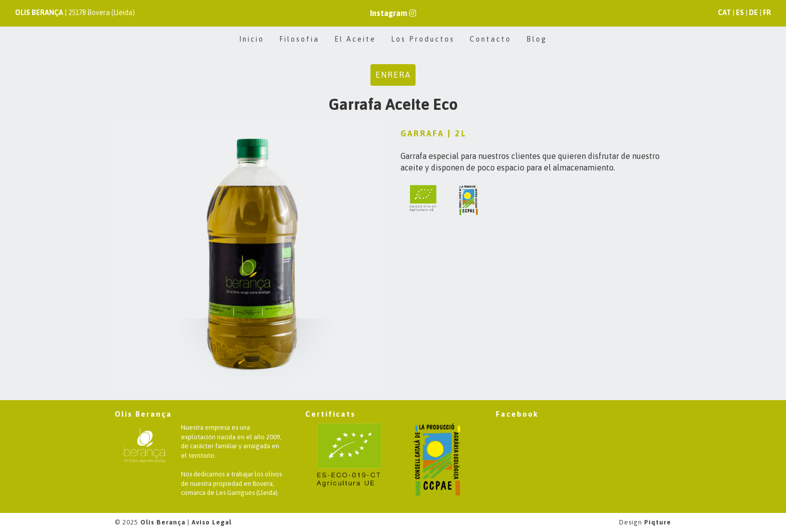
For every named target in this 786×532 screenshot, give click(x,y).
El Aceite (355, 39)
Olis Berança (163, 522)
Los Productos (423, 39)
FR (767, 13)
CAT (724, 13)
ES (740, 13)
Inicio (252, 39)
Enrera (393, 75)
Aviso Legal (212, 522)
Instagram (393, 13)
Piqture (658, 522)
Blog (537, 39)
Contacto (490, 39)
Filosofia (299, 39)
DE (753, 13)
